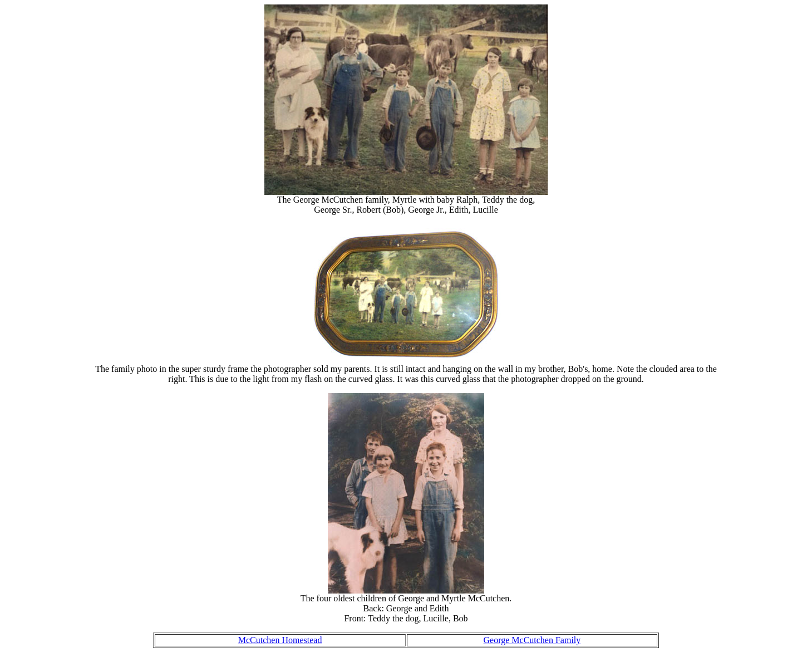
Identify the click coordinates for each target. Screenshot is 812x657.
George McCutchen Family (532, 640)
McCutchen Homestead (280, 640)
